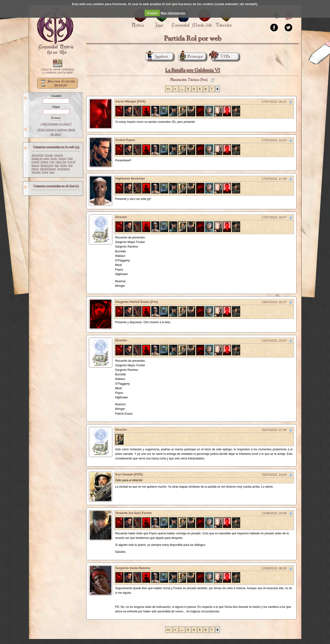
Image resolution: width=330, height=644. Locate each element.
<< (169, 89)
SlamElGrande (48, 169)
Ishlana (44, 162)
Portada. (55, 31)
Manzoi (35, 166)
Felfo (70, 159)
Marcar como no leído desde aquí (291, 102)
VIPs (221, 57)
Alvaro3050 (38, 155)
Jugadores (157, 57)
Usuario (56, 96)
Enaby (54, 159)
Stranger (36, 172)
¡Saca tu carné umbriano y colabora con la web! (57, 71)
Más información (173, 13)
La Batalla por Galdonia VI (192, 70)
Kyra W (71, 162)
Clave (56, 107)
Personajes (191, 57)
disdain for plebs (41, 159)
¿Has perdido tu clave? (56, 124)
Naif (57, 166)
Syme (45, 172)
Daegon (59, 155)
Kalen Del (61, 162)
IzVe (52, 162)
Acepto (152, 13)
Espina (62, 159)
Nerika (64, 166)
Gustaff (35, 162)
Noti (70, 166)
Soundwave (64, 169)
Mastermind (47, 166)
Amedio (49, 155)
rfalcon (35, 169)
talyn (52, 172)
